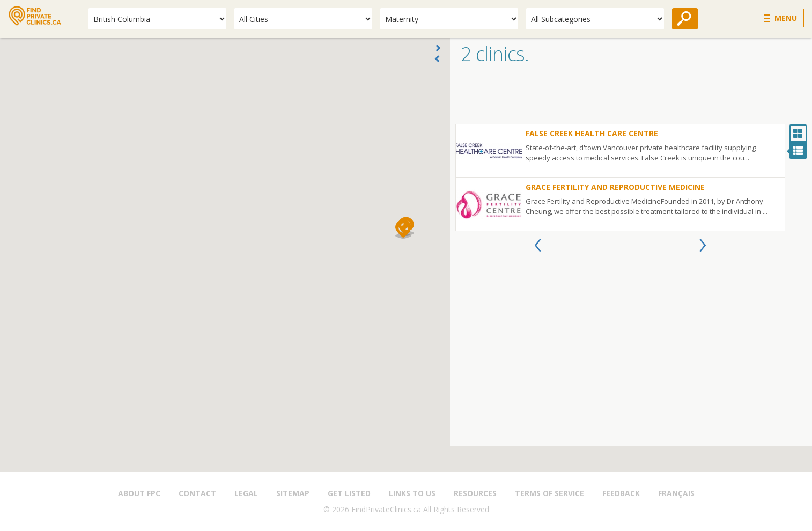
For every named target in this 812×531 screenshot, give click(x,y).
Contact (197, 493)
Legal (246, 493)
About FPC (139, 493)
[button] (403, 229)
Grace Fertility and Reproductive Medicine (615, 187)
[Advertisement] (631, 97)
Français (676, 493)
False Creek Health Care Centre (592, 133)
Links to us (412, 493)
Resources (475, 493)
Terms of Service (549, 493)
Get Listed (349, 493)
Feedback (621, 493)
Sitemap (293, 493)
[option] (620, 178)
